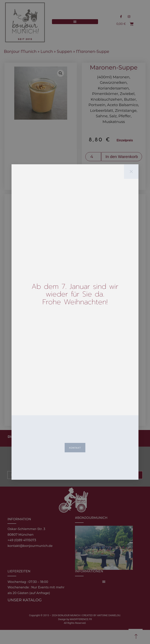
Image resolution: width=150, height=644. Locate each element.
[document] (75, 322)
